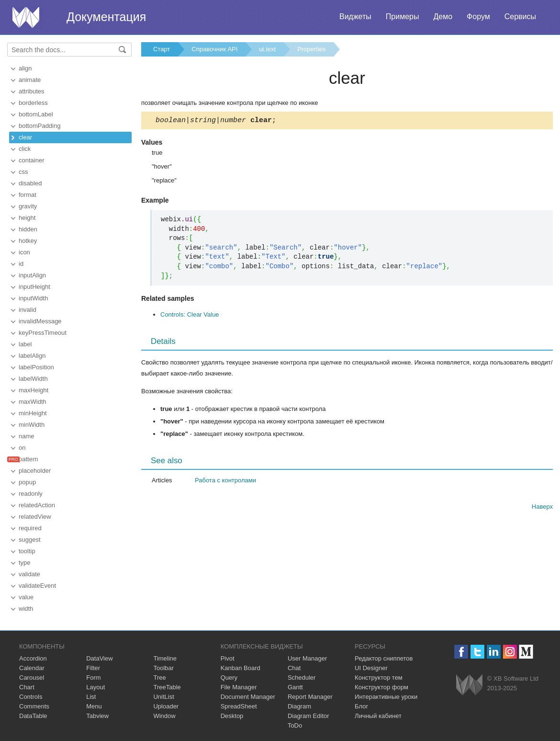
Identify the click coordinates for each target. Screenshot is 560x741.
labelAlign (32, 356)
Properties (311, 49)
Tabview (97, 716)
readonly (31, 494)
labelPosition (36, 367)
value (26, 597)
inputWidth (33, 298)
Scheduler (302, 678)
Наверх (542, 508)
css (23, 172)
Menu (94, 706)
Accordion (33, 658)
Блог (361, 706)
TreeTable (167, 687)
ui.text (267, 49)
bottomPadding (39, 126)
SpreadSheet (239, 706)
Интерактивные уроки (386, 697)
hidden (28, 229)
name (27, 436)
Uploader (166, 706)
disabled (30, 183)
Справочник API (214, 49)
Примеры (403, 17)
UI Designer (371, 668)
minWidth (32, 425)
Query (229, 678)
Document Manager (248, 697)
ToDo (295, 725)
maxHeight (34, 390)
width (26, 609)
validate (29, 574)
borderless (33, 103)
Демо (443, 17)
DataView (99, 658)
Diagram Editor (308, 716)
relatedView (35, 517)
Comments (34, 706)
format (28, 195)
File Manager (239, 687)
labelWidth (33, 379)
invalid (28, 310)
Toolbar (163, 668)
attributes (31, 91)
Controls (31, 697)
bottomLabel (36, 114)
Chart (27, 687)
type (25, 563)
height (27, 218)
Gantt (295, 687)
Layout (95, 687)
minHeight (33, 413)
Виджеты (355, 17)
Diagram (299, 706)
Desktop (232, 716)
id (21, 264)
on (22, 448)
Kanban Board (241, 668)
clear (25, 137)
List (91, 697)
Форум (478, 17)
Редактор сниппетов (384, 658)
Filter (93, 668)
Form (93, 678)
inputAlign (32, 275)
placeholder (35, 471)
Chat (294, 668)
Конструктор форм (381, 687)
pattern (28, 459)
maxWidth (33, 402)
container (31, 160)
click (25, 149)
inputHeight (34, 287)
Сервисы (520, 17)
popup (27, 482)
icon (24, 252)
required (30, 528)
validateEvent (37, 586)
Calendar (32, 668)
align (25, 68)
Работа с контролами (225, 482)
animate (30, 80)
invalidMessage (40, 321)
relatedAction (37, 505)
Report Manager (310, 697)
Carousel (32, 678)
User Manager (307, 658)
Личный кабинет (378, 716)
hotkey (28, 241)
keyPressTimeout (43, 333)
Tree (159, 678)
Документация (106, 17)
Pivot (228, 658)
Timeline (165, 658)
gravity (28, 206)
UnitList (163, 697)
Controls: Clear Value (190, 316)
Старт (162, 49)
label (25, 344)
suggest (30, 540)
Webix (469, 685)
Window (164, 716)
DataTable (33, 716)
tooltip (27, 551)
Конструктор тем (379, 678)
